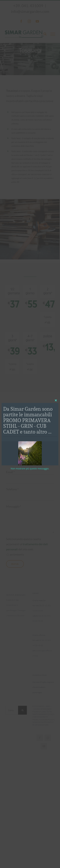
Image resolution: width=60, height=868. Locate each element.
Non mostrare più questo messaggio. (30, 469)
